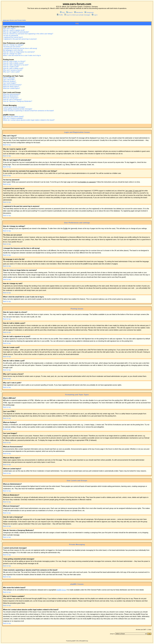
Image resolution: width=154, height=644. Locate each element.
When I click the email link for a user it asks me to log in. (22, 55)
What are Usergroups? (11, 98)
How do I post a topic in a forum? (14, 61)
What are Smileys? (9, 81)
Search (69, 12)
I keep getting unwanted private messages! (18, 109)
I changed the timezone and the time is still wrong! (20, 48)
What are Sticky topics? (11, 87)
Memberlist (79, 12)
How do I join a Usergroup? (12, 99)
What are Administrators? (12, 94)
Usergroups (89, 12)
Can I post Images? (10, 83)
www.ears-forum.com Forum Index (14, 20)
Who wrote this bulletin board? (13, 117)
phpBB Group (61, 590)
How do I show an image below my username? (19, 52)
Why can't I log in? (9, 28)
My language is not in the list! (13, 50)
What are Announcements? (12, 85)
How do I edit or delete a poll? (13, 68)
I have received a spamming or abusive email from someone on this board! (28, 111)
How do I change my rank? (12, 54)
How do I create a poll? (11, 67)
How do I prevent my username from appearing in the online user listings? (28, 34)
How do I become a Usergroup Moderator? (18, 101)
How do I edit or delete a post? (13, 63)
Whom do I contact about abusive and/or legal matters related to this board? (29, 120)
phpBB (73, 641)
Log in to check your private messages (77, 15)
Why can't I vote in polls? (11, 72)
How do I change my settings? (13, 45)
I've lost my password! (11, 35)
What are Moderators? (11, 96)
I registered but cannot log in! (13, 37)
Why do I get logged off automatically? (16, 32)
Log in (95, 15)
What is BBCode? (9, 78)
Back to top (7, 145)
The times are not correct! (12, 47)
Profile (60, 15)
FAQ (62, 12)
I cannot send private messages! (14, 107)
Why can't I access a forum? (13, 70)
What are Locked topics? (11, 88)
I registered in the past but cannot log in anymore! (20, 39)
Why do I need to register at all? (14, 30)
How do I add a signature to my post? (16, 65)
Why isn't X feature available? (13, 118)
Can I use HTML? (9, 80)
